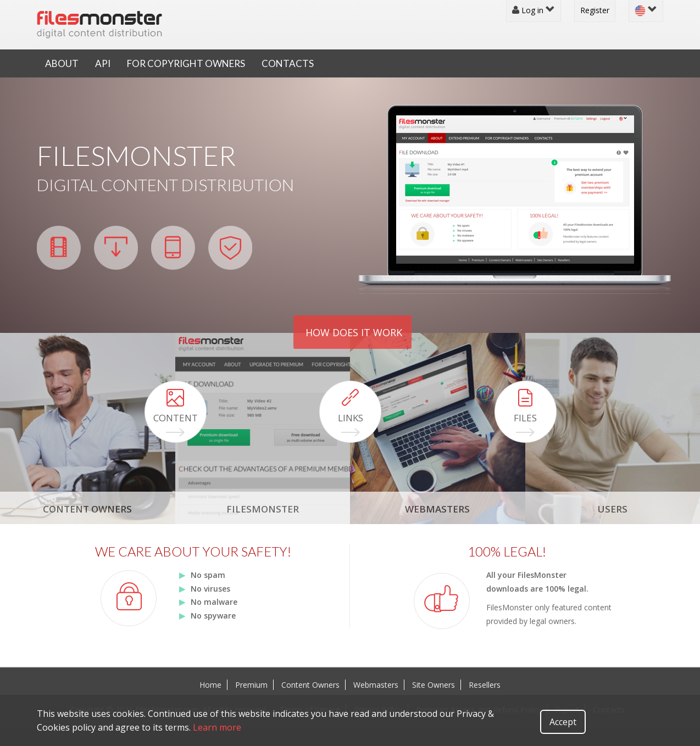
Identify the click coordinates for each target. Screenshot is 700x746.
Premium (251, 685)
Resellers (485, 685)
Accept (563, 722)
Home (210, 685)
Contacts (288, 63)
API (103, 63)
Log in (534, 10)
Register (595, 10)
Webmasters (376, 685)
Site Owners (434, 685)
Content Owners (310, 685)
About (62, 63)
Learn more (217, 727)
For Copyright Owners (186, 63)
